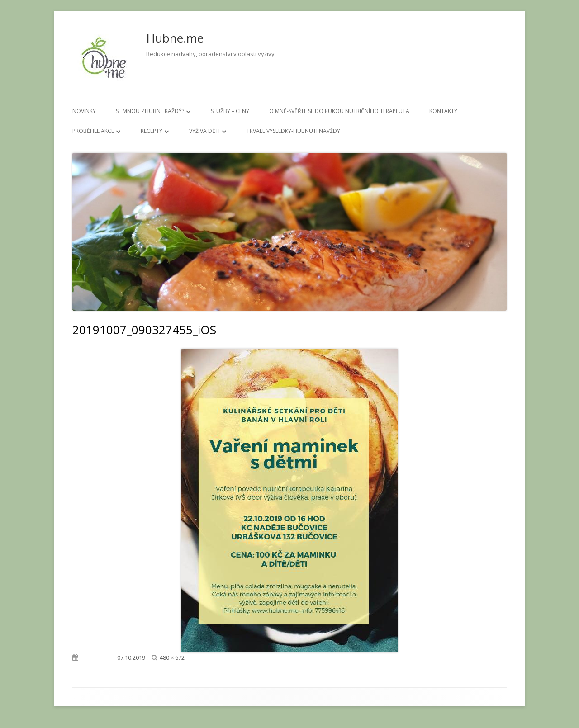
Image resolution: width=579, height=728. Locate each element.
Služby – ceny (230, 111)
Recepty (152, 131)
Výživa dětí (204, 131)
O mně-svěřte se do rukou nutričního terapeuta (339, 111)
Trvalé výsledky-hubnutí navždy (293, 131)
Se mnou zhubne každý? (150, 111)
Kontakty (443, 111)
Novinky (84, 111)
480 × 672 (172, 657)
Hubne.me (175, 38)
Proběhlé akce (93, 131)
